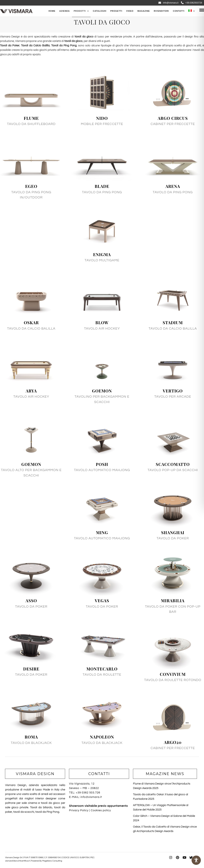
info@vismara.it (168, 3)
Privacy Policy (79, 810)
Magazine (144, 11)
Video (130, 11)
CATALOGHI (100, 11)
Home (52, 11)
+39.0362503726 (192, 3)
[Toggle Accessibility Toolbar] (196, 860)
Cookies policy (101, 810)
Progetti (116, 11)
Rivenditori (161, 11)
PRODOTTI (80, 11)
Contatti (179, 11)
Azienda (65, 11)
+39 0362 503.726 (88, 793)
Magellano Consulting (52, 861)
